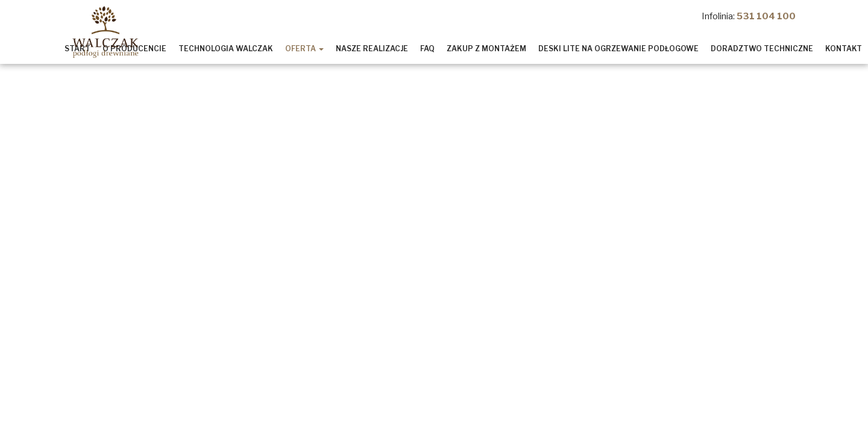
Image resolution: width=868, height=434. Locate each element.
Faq (427, 49)
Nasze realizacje (372, 49)
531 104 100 (766, 16)
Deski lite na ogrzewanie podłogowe (618, 49)
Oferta (304, 49)
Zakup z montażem (486, 49)
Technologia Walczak (226, 49)
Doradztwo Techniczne (762, 49)
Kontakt (844, 49)
